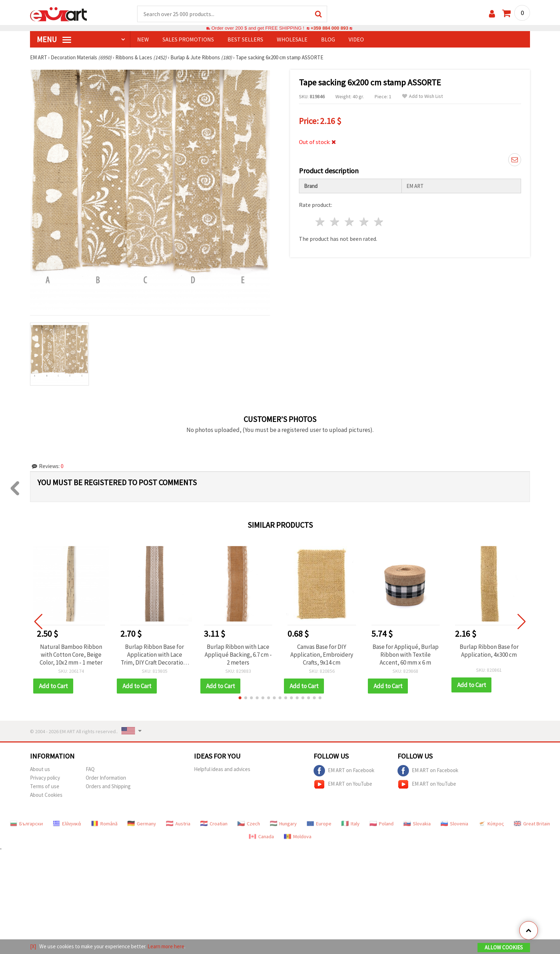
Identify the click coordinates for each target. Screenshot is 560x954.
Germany (142, 824)
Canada (261, 837)
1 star (321, 222)
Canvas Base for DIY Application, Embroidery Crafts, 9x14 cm (322, 655)
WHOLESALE (292, 40)
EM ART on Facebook (344, 771)
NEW (143, 40)
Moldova (298, 837)
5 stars (379, 222)
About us (40, 769)
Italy (351, 824)
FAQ (90, 769)
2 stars (335, 222)
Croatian (214, 824)
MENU (54, 40)
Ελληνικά (67, 824)
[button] (240, 698)
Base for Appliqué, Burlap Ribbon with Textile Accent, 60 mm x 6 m (406, 655)
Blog (328, 40)
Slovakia (417, 824)
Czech (249, 824)
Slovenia (454, 824)
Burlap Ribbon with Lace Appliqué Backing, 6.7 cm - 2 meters (238, 655)
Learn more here (166, 946)
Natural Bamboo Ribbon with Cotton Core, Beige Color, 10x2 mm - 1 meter (71, 655)
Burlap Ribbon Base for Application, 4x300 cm (489, 651)
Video (356, 40)
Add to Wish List (422, 97)
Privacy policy (45, 778)
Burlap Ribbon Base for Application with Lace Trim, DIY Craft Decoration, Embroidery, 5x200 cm (154, 655)
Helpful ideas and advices (222, 769)
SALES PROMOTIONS (188, 40)
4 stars (364, 222)
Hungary (283, 824)
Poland (382, 824)
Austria (178, 824)
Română (104, 824)
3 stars (350, 222)
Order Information (106, 778)
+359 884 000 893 (329, 28)
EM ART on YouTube (343, 785)
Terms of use (45, 787)
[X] (33, 946)
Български (26, 824)
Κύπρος (491, 824)
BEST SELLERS (245, 40)
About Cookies (46, 795)
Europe (319, 824)
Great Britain (532, 824)
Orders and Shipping (108, 787)
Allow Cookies (504, 947)
